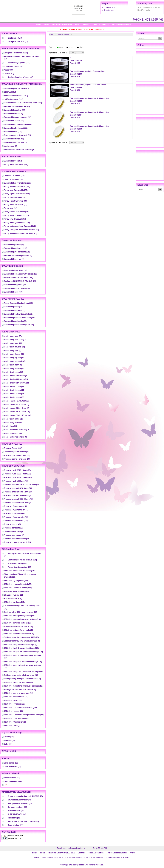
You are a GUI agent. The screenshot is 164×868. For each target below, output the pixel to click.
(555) (16, 128)
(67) (16, 718)
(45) (18, 488)
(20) (13, 66)
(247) (20, 318)
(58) (18, 584)
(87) (18, 117)
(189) (19, 682)
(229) (16, 521)
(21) (16, 212)
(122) (14, 99)
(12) (15, 270)
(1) (24, 103)
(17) (18, 124)
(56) (20, 612)
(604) (14, 292)
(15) (18, 42)
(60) (14, 110)
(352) (13, 161)
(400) (21, 708)
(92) (14, 139)
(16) (20, 274)
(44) (14, 390)
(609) (16, 581)
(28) (17, 470)
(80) (9, 70)
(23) (13, 711)
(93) (16, 811)
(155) (18, 588)
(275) (21, 648)
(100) (15, 142)
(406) (16, 165)
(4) (13, 114)
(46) (20, 77)
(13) (10, 92)
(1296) (16, 53)
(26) (15, 197)
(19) (17, 412)
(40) (16, 481)
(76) (16, 697)
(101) (16, 96)
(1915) (15, 248)
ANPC (132, 853)
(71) (13, 336)
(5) (16, 401)
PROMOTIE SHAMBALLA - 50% (65, 25)
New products (9, 832)
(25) (17, 459)
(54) (15, 219)
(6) (14, 259)
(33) (19, 616)
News (47, 25)
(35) (10, 740)
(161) (17, 194)
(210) (22, 560)
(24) (18, 135)
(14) (17, 539)
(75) (25, 796)
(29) (19, 325)
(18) (18, 542)
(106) (17, 187)
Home (39, 25)
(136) (13, 132)
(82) (17, 288)
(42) (14, 818)
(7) (14, 245)
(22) (17, 383)
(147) (14, 602)
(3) (14, 535)
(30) (18, 626)
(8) (17, 223)
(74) (19, 800)
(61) (14, 358)
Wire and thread (63, 34)
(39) (15, 201)
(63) (15, 321)
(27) (17, 474)
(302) (14, 179)
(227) (17, 563)
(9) (18, 314)
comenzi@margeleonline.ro (74, 848)
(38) (14, 386)
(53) (14, 704)
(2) (15, 506)
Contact (85, 25)
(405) (15, 176)
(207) (17, 183)
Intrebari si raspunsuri (121, 25)
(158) (15, 38)
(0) (19, 150)
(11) (13, 595)
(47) (18, 495)
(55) (16, 215)
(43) (18, 492)
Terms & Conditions (100, 25)
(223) (13, 448)
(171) (14, 307)
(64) (17, 814)
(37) (15, 825)
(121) (19, 63)
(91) (20, 281)
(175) (16, 190)
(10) (17, 430)
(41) (9, 74)
